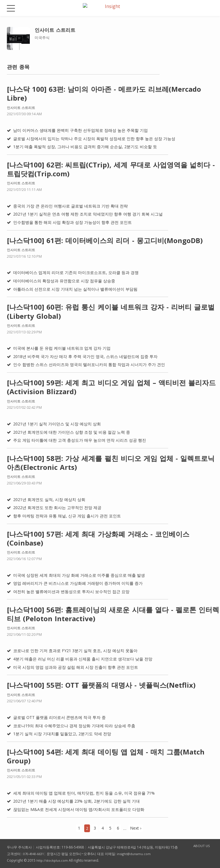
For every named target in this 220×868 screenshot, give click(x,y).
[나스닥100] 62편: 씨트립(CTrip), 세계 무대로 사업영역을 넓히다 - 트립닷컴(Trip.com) (111, 169)
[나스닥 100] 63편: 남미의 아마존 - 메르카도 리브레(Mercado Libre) (104, 93)
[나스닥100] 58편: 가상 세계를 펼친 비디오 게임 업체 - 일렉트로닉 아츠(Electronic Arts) (111, 463)
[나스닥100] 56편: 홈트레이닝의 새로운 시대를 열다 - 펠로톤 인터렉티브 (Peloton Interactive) (113, 614)
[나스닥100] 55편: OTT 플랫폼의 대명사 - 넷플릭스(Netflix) (101, 685)
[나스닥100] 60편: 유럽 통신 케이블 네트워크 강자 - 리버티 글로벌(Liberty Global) (111, 311)
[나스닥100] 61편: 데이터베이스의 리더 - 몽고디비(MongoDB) (105, 240)
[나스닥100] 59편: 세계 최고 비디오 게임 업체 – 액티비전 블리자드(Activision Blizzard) (111, 387)
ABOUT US (199, 846)
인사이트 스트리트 (21, 108)
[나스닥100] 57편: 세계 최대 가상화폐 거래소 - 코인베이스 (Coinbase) (98, 538)
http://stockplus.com (53, 860)
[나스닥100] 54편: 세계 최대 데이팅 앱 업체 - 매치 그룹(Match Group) (106, 756)
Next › (136, 828)
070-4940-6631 (35, 854)
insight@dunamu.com (138, 854)
